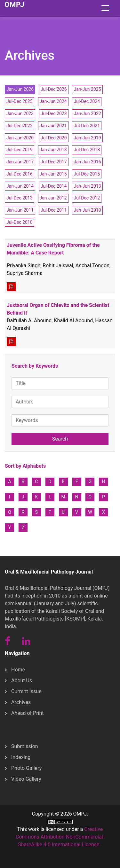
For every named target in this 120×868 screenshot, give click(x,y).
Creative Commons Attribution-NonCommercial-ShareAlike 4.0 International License (60, 837)
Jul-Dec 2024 (87, 101)
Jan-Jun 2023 (20, 113)
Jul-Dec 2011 (54, 210)
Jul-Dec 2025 (20, 101)
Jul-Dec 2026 (54, 89)
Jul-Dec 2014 (54, 186)
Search (60, 439)
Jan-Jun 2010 (87, 210)
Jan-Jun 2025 (87, 89)
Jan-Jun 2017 (20, 162)
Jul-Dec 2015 (87, 174)
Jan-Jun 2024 (53, 101)
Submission (25, 746)
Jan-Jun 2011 (20, 210)
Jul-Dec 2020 (54, 138)
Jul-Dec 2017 (54, 162)
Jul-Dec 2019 (20, 150)
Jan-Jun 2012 (53, 198)
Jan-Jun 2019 (87, 138)
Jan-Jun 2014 (20, 186)
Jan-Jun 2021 (53, 126)
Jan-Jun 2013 (87, 186)
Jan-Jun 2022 (87, 113)
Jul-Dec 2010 (20, 222)
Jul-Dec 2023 (54, 113)
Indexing (21, 757)
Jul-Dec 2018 (87, 150)
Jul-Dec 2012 (87, 198)
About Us (22, 680)
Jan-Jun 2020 (20, 138)
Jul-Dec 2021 (87, 126)
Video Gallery (26, 779)
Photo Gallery (26, 768)
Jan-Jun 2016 (87, 162)
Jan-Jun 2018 (53, 150)
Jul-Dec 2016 (20, 174)
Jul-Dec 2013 (20, 198)
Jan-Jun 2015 (53, 174)
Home (18, 670)
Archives (21, 702)
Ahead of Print (28, 713)
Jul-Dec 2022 (20, 126)
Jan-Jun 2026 (20, 89)
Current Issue (26, 691)
